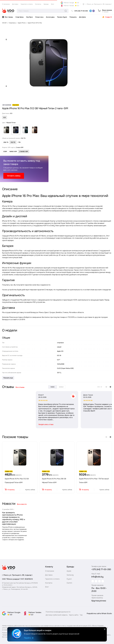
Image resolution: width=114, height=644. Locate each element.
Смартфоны (19, 17)
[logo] (8, 11)
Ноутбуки (29, 17)
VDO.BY (4, 23)
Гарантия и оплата (27, 4)
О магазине (6, 4)
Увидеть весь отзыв (12, 424)
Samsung (70, 574)
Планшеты (73, 17)
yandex (52, 387)
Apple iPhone (22, 23)
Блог (53, 4)
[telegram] (91, 11)
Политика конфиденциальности (58, 613)
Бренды (46, 4)
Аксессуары (50, 17)
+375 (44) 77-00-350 (101, 568)
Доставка (15, 4)
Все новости (22, 504)
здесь (109, 636)
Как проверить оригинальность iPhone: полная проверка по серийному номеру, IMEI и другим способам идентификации (13, 518)
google (61, 387)
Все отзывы (20, 387)
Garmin (69, 582)
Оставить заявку (14, 176)
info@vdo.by (97, 576)
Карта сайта (74, 616)
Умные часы (39, 17)
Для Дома (82, 17)
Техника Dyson (62, 17)
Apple (69, 570)
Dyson (69, 578)
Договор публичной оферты (57, 616)
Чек (81, 616)
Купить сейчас (30, 490)
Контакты (38, 4)
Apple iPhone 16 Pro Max (35, 23)
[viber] (94, 11)
